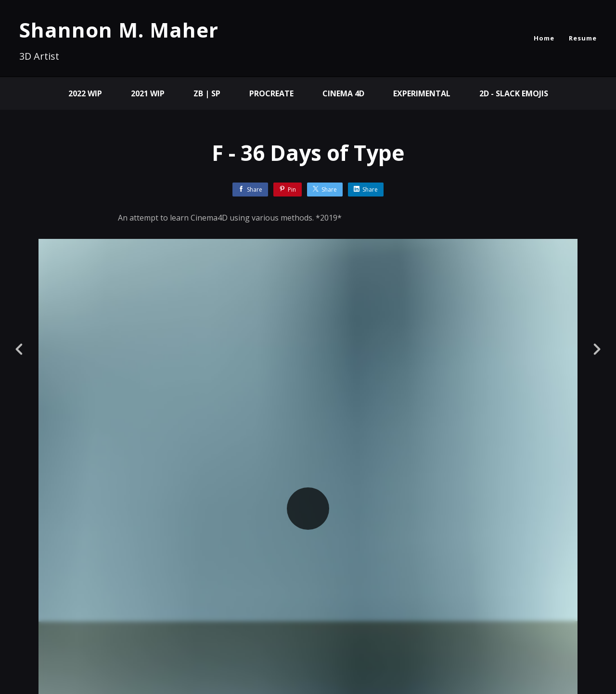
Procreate (271, 93)
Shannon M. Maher (119, 30)
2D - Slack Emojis (514, 93)
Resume (583, 38)
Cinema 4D (343, 93)
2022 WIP (85, 93)
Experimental (422, 93)
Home (544, 38)
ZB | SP (207, 93)
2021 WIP (148, 93)
